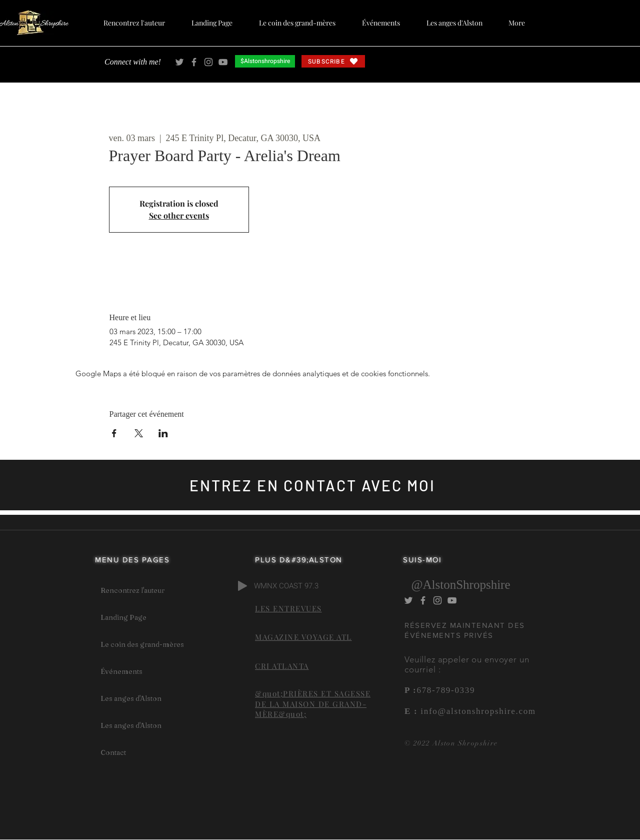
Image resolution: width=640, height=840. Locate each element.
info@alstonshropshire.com (476, 711)
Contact (113, 752)
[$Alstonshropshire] (265, 61)
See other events (179, 215)
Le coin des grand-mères (142, 644)
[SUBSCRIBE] (333, 61)
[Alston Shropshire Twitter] (179, 62)
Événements (121, 671)
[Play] (242, 586)
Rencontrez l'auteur (132, 590)
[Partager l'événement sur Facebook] (114, 433)
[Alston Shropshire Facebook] (194, 62)
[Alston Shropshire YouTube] (223, 62)
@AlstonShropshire (460, 585)
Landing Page (123, 617)
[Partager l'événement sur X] (139, 433)
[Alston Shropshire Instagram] (208, 62)
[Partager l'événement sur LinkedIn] (163, 433)
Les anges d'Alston (131, 698)
